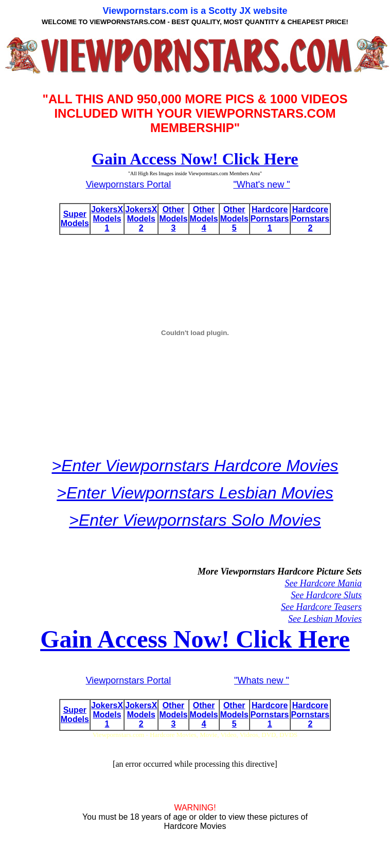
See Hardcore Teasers (321, 607)
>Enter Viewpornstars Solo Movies (195, 520)
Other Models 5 (234, 219)
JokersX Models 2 (141, 219)
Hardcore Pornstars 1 (270, 219)
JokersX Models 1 (107, 219)
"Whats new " (262, 680)
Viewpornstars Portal (129, 184)
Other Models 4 (204, 219)
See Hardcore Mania (323, 583)
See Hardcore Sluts (326, 595)
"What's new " (261, 184)
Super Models (75, 219)
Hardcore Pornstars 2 (311, 219)
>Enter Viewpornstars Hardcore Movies (195, 466)
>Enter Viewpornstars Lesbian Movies (195, 493)
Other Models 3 (173, 219)
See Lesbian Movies (325, 619)
